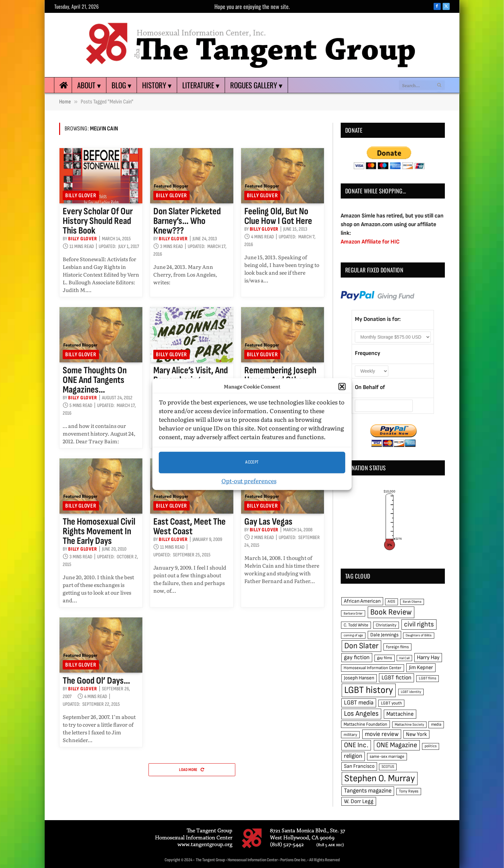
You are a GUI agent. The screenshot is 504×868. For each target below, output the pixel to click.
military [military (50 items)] (350, 735)
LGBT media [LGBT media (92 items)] (359, 703)
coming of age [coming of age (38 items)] (353, 635)
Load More (192, 770)
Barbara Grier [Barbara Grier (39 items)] (353, 613)
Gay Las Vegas (268, 522)
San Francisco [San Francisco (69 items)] (359, 766)
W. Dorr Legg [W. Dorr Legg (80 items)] (359, 801)
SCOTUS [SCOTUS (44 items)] (388, 767)
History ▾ (157, 85)
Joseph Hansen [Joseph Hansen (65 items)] (359, 678)
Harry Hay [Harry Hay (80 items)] (428, 657)
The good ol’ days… (96, 681)
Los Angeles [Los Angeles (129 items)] (361, 714)
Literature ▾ (201, 85)
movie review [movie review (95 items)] (382, 734)
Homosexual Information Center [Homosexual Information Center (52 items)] (373, 668)
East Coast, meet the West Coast (189, 527)
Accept (252, 462)
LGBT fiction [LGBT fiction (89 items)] (396, 678)
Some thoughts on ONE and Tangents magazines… (95, 380)
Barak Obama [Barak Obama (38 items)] (412, 602)
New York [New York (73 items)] (416, 734)
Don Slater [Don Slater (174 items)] (361, 646)
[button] (342, 387)
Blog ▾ (122, 85)
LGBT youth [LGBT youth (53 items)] (391, 703)
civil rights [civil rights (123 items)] (419, 624)
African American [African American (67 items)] (362, 601)
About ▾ (89, 85)
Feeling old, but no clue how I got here (278, 216)
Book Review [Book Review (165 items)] (391, 612)
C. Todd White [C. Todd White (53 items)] (356, 625)
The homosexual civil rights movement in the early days (99, 531)
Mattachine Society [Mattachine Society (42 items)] (409, 725)
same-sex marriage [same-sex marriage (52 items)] (387, 757)
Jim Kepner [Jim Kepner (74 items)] (421, 668)
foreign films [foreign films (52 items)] (397, 647)
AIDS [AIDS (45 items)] (392, 602)
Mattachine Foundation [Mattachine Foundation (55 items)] (365, 724)
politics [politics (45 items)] (431, 746)
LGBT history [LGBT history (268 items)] (369, 690)
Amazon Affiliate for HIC (370, 242)
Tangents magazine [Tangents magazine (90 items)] (368, 791)
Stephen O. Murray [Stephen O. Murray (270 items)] (380, 779)
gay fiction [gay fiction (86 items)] (357, 657)
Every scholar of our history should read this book (98, 221)
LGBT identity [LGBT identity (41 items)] (411, 692)
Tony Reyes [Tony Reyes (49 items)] (409, 791)
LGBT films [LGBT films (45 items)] (428, 678)
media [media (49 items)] (436, 724)
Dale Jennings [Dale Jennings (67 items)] (384, 635)
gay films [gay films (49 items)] (385, 658)
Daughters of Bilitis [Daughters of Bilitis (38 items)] (419, 635)
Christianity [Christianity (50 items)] (386, 625)
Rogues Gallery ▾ (256, 85)
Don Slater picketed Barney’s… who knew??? (187, 221)
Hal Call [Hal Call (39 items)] (404, 658)
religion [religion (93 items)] (353, 756)
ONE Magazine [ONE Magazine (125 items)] (397, 745)
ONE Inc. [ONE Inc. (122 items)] (356, 745)
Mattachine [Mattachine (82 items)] (400, 714)
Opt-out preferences (249, 481)
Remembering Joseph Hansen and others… (280, 375)
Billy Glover (81, 195)
